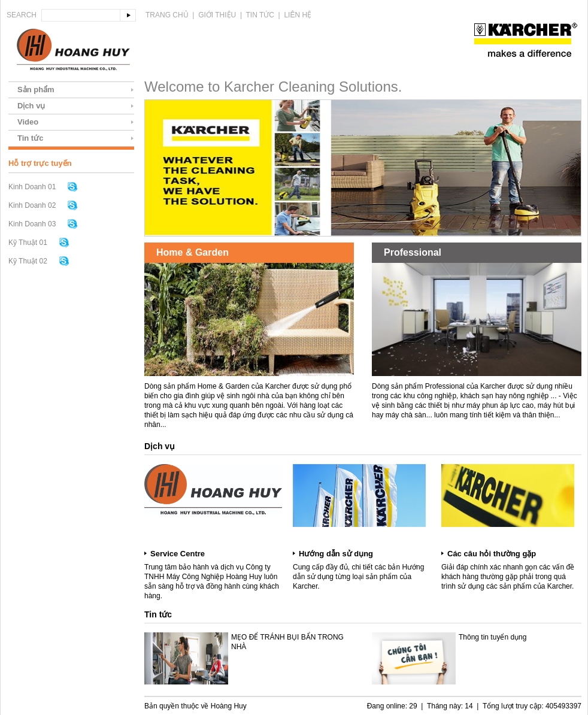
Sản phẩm (36, 90)
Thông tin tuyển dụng (492, 637)
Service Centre (178, 554)
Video (28, 122)
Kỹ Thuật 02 (28, 261)
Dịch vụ (31, 106)
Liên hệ (298, 15)
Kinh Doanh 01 (32, 187)
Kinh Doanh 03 (32, 224)
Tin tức (260, 15)
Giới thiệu (217, 15)
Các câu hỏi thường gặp (492, 554)
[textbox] (81, 15)
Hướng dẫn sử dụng (336, 554)
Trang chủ (167, 15)
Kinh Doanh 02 (32, 205)
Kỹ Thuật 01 (28, 243)
